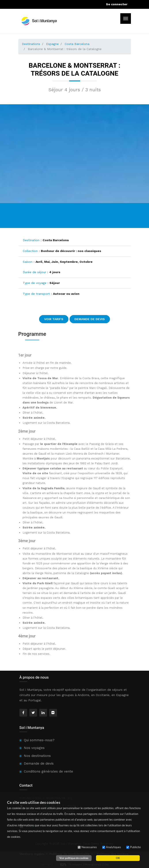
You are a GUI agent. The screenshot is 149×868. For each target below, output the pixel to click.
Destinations (31, 44)
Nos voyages (34, 748)
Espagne (52, 44)
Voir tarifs (54, 319)
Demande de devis (90, 319)
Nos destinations (37, 756)
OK (118, 858)
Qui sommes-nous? (39, 740)
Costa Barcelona (77, 44)
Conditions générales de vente (48, 771)
